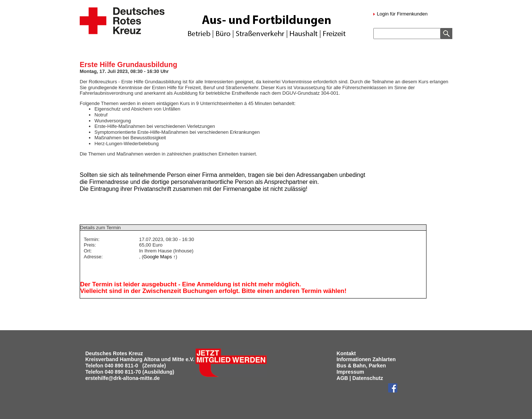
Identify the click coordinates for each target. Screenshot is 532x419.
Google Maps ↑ (160, 257)
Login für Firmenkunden (402, 14)
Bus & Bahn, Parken (361, 366)
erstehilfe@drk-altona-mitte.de (122, 378)
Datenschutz (368, 378)
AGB (342, 378)
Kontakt (346, 353)
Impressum (350, 372)
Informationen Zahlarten (366, 359)
